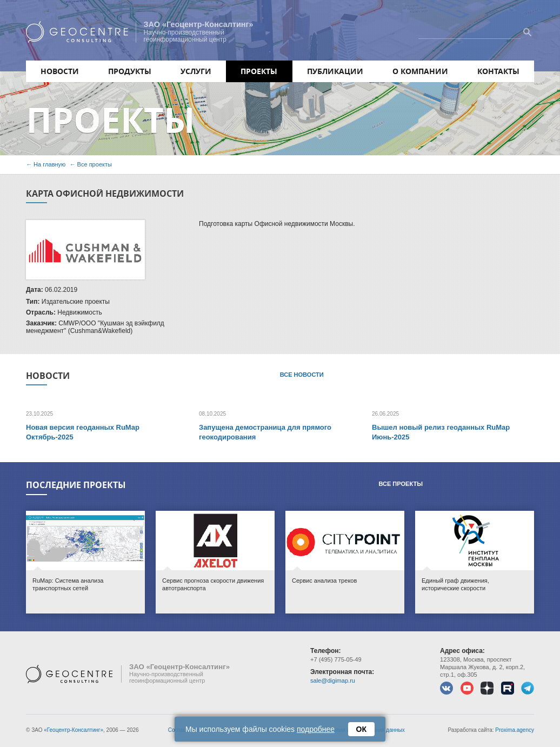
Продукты (130, 71)
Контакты (498, 71)
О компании (420, 71)
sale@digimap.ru (333, 681)
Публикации (335, 71)
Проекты (259, 71)
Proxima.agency (515, 730)
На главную (49, 164)
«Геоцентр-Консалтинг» (74, 730)
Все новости (302, 375)
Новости (60, 71)
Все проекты (95, 164)
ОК (361, 729)
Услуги (196, 71)
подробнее (316, 729)
